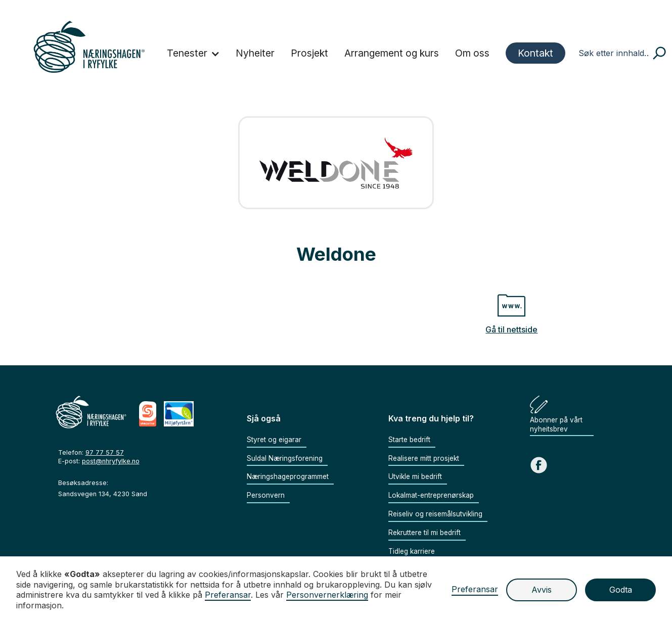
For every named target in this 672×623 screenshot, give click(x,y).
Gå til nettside (511, 329)
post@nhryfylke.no (111, 461)
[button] (193, 54)
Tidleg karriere (412, 551)
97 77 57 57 (105, 452)
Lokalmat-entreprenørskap (431, 495)
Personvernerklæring (327, 595)
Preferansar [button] (228, 595)
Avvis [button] (542, 590)
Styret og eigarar (274, 440)
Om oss (472, 53)
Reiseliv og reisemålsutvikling (435, 514)
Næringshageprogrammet (288, 476)
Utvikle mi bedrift (415, 476)
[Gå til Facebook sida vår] (539, 465)
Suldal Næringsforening (285, 458)
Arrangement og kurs (392, 53)
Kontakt (535, 53)
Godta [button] (621, 590)
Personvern (266, 495)
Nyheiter (255, 53)
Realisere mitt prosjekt (424, 458)
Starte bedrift (409, 440)
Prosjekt (309, 53)
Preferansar (475, 589)
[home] (89, 47)
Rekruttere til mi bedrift (424, 533)
